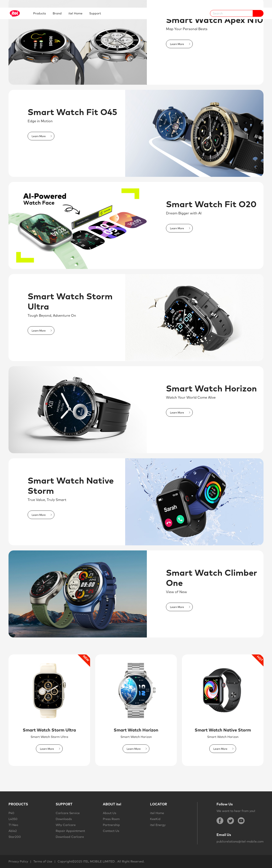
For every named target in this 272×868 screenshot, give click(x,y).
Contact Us (111, 831)
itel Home (157, 813)
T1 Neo (13, 825)
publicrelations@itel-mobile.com (240, 841)
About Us (110, 813)
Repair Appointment (70, 831)
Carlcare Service (68, 813)
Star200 (15, 837)
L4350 (13, 819)
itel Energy (158, 825)
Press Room (111, 819)
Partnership (111, 825)
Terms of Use (43, 861)
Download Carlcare (70, 837)
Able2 (13, 831)
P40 (11, 813)
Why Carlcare (66, 825)
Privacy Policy (18, 861)
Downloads (64, 819)
